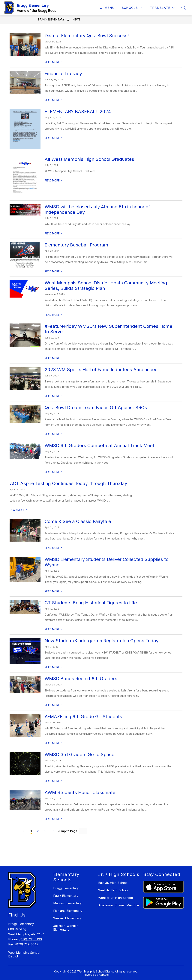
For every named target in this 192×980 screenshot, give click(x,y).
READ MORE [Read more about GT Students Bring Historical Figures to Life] (53, 629)
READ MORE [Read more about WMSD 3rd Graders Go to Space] (53, 781)
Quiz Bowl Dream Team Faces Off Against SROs (96, 408)
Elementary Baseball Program (76, 245)
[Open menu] (107, 8)
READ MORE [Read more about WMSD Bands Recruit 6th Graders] (53, 705)
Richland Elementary (68, 911)
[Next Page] (53, 831)
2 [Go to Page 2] (38, 831)
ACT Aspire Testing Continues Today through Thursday (69, 483)
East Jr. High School (113, 883)
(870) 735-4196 (31, 939)
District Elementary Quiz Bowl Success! (87, 36)
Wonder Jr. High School (115, 898)
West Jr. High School (113, 890)
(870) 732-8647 (27, 944)
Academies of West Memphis (119, 905)
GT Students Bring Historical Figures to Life (91, 603)
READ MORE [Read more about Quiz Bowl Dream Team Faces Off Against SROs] (53, 434)
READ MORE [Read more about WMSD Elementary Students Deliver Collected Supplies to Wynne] (53, 591)
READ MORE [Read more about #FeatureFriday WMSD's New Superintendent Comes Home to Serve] (53, 358)
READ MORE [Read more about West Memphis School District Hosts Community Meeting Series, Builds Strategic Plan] (53, 315)
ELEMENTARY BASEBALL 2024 (78, 111)
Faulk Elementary (66, 896)
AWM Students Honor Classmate (80, 792)
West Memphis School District (24, 954)
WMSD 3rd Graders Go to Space (79, 754)
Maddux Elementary (67, 903)
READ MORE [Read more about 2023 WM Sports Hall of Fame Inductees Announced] (53, 396)
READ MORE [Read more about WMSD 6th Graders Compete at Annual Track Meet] (53, 472)
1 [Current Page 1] (31, 831)
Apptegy (104, 975)
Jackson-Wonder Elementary (66, 928)
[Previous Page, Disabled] (23, 831)
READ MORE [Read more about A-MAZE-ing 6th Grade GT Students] (53, 743)
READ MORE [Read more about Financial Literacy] (53, 100)
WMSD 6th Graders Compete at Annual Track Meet (99, 445)
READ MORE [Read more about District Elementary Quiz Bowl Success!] (53, 62)
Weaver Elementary (67, 918)
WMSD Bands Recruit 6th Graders (81, 679)
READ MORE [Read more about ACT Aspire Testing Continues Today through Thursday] (19, 510)
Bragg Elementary (51, 19)
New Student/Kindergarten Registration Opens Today (102, 641)
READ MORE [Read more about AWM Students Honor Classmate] (53, 819)
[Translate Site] (162, 8)
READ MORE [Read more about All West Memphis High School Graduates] (53, 180)
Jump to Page (68, 831)
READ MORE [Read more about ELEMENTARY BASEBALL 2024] (53, 138)
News (77, 19)
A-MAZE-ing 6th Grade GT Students (83, 717)
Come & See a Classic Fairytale (78, 521)
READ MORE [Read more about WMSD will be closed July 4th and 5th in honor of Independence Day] (53, 233)
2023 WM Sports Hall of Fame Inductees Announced (101, 370)
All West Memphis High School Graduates (89, 159)
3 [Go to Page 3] (45, 831)
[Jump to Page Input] (83, 831)
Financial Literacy (63, 74)
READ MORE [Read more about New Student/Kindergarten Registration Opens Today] (53, 667)
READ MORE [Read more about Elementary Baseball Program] (53, 271)
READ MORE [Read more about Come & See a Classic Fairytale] (53, 548)
